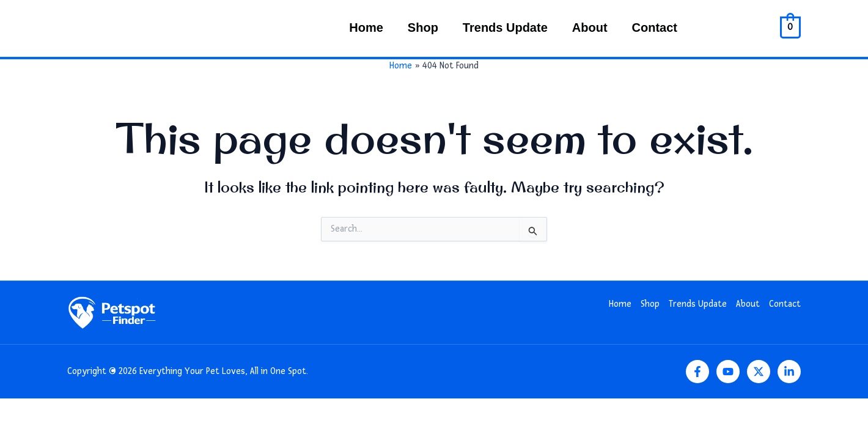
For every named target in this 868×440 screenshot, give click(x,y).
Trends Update (505, 28)
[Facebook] (697, 372)
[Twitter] (759, 372)
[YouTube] (728, 372)
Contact (655, 28)
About (590, 28)
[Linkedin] (789, 372)
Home (366, 28)
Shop (423, 28)
